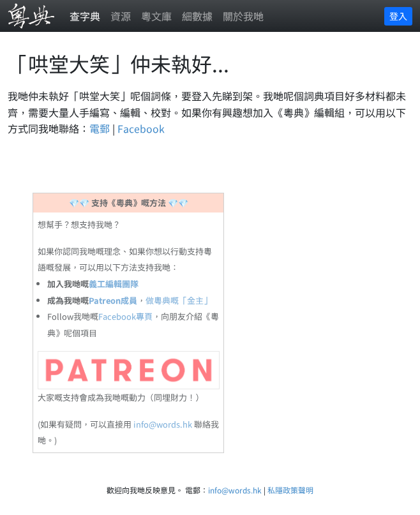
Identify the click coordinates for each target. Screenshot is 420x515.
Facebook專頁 (125, 316)
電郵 (100, 128)
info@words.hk (163, 424)
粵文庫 (156, 16)
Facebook (141, 128)
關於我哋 (243, 16)
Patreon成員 (113, 300)
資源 (121, 16)
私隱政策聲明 (290, 490)
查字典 (85, 16)
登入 (398, 16)
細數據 (197, 16)
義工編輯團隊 (114, 284)
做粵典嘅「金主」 (179, 300)
